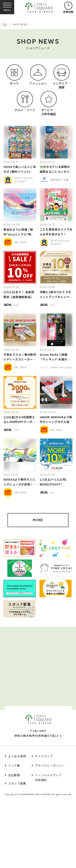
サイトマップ (44, 756)
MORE (38, 520)
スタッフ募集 (17, 783)
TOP (5, 24)
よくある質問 (17, 756)
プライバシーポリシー (50, 765)
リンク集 (14, 765)
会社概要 (14, 775)
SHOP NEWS (20, 24)
